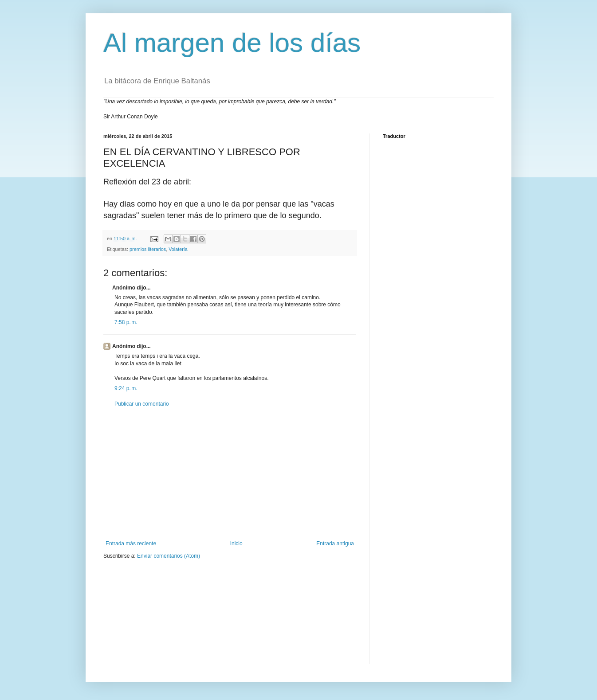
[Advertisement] (230, 474)
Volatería (178, 249)
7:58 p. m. (126, 322)
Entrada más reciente (131, 544)
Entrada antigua (335, 544)
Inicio (236, 544)
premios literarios (148, 249)
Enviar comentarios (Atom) (169, 556)
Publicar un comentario (142, 404)
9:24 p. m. (126, 388)
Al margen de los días (232, 43)
